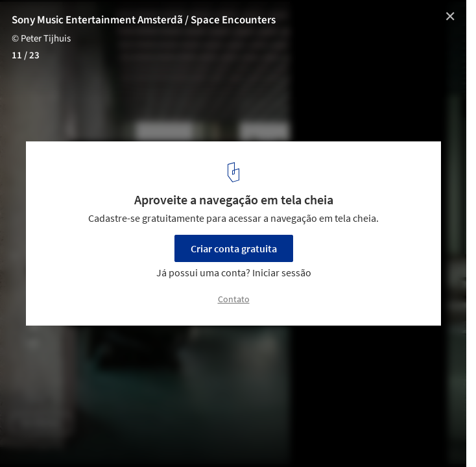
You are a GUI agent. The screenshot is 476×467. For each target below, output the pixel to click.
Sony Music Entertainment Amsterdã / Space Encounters (144, 20)
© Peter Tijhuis (41, 39)
